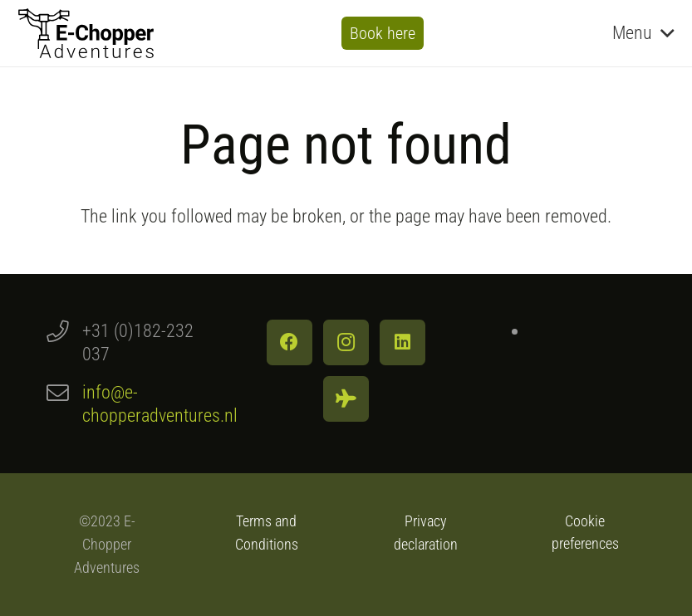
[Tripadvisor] (346, 399)
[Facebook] (290, 342)
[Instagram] (346, 342)
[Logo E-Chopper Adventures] (86, 33)
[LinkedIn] (402, 342)
